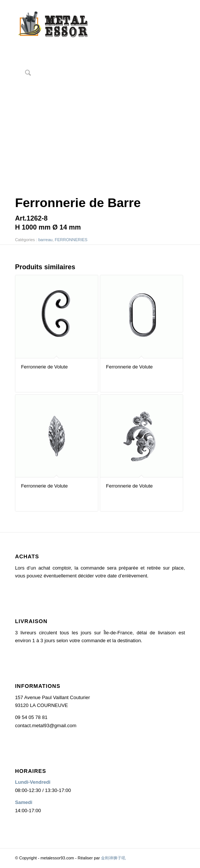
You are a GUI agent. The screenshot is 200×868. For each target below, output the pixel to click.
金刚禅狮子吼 (113, 858)
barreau (46, 240)
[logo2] (83, 26)
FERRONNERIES (71, 240)
